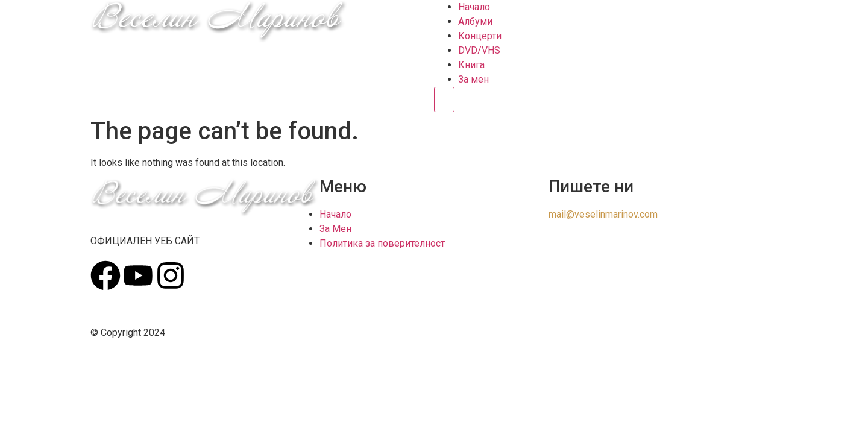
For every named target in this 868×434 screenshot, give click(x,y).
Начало (474, 7)
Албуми (475, 21)
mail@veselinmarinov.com (603, 214)
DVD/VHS (479, 50)
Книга (471, 65)
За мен (473, 79)
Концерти (480, 36)
